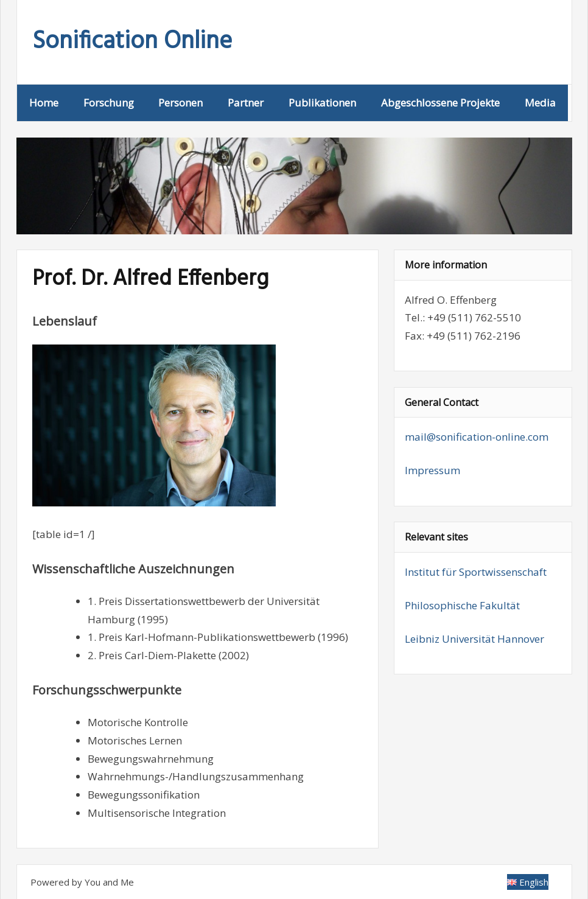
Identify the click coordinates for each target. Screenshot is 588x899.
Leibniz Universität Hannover (474, 639)
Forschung (109, 103)
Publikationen (322, 103)
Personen (180, 103)
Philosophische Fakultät (462, 605)
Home (44, 103)
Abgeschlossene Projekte (440, 103)
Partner (246, 103)
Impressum (432, 470)
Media (540, 103)
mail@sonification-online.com (477, 437)
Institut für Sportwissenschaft (476, 572)
